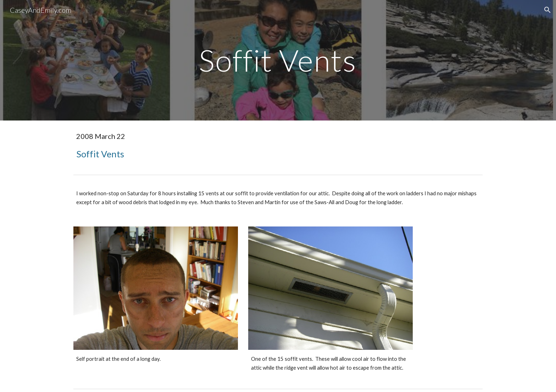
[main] (278, 60)
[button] (547, 10)
